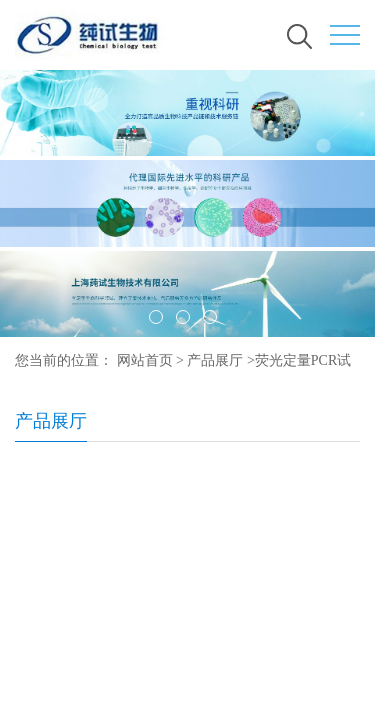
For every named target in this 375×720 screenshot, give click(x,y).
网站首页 (145, 360)
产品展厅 (215, 360)
